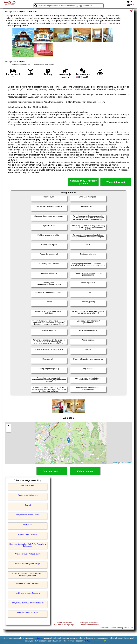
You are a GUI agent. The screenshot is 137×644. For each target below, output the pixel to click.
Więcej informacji (116, 182)
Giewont (28, 505)
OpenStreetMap (126, 463)
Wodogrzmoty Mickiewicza (28, 495)
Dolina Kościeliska (28, 525)
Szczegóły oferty (52, 471)
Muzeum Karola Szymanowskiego (28, 564)
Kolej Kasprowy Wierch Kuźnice (28, 515)
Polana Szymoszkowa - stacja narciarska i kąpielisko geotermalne (28, 574)
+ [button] (8, 426)
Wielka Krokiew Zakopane (28, 534)
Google (39, 638)
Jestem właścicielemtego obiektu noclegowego (64, 624)
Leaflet (116, 463)
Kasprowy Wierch (28, 485)
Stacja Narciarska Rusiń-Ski (28, 613)
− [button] (8, 430)
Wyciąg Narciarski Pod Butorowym (28, 554)
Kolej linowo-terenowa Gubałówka (28, 593)
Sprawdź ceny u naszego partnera (83, 182)
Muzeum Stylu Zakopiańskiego (28, 583)
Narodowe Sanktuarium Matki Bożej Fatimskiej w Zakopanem (28, 545)
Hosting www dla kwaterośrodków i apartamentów (89, 624)
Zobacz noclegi (85, 471)
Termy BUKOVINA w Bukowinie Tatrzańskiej (28, 603)
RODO (88, 641)
